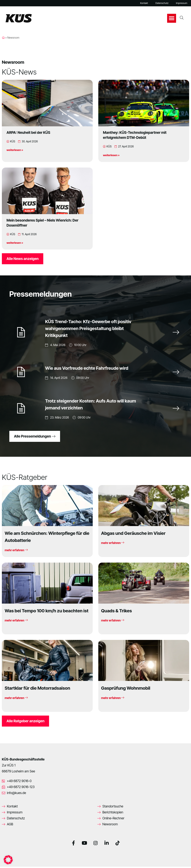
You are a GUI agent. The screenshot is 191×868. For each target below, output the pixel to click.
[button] (172, 18)
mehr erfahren (16, 551)
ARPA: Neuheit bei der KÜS (28, 132)
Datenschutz (162, 3)
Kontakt (144, 3)
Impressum (182, 3)
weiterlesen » (15, 150)
